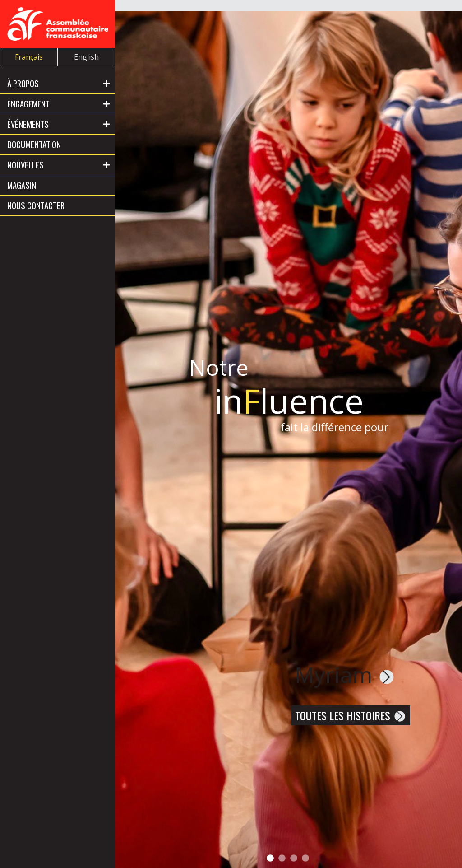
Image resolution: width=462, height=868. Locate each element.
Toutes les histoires (351, 715)
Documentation (34, 144)
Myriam (345, 674)
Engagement (28, 104)
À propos (23, 83)
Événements (28, 124)
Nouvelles (25, 165)
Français (29, 57)
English (86, 57)
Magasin (22, 185)
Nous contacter (36, 205)
